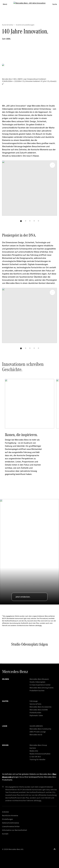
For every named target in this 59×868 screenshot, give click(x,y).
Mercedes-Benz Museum (39, 679)
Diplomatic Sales (36, 715)
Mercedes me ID (36, 735)
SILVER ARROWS (36, 726)
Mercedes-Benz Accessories (40, 707)
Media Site (34, 751)
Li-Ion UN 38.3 (35, 757)
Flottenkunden (35, 713)
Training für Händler (37, 760)
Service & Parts (35, 704)
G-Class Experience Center (40, 685)
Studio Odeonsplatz (37, 682)
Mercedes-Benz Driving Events (41, 688)
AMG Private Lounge (38, 732)
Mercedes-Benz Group (38, 745)
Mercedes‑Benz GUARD (39, 710)
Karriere (33, 748)
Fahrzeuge (34, 701)
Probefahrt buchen (37, 691)
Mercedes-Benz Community (40, 729)
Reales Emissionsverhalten (40, 754)
